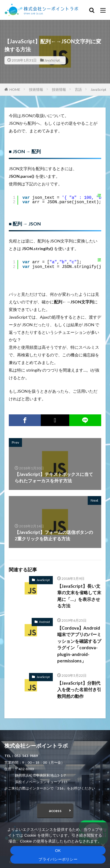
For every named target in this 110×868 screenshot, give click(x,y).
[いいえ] (103, 845)
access (55, 810)
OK (58, 851)
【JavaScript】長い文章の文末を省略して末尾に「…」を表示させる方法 (79, 596)
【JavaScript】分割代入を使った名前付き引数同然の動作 (79, 690)
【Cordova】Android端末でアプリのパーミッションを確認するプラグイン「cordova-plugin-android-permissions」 (79, 644)
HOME (15, 89)
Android (44, 622)
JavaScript (52, 60)
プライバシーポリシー (58, 859)
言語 (78, 89)
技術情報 (36, 89)
